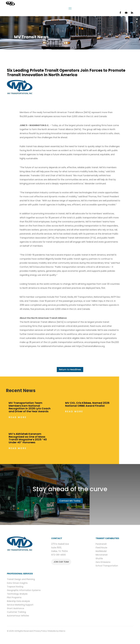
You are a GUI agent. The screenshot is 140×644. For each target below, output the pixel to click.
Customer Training (16, 612)
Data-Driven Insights (17, 583)
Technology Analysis (17, 594)
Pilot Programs (14, 597)
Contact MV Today (70, 501)
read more (18, 417)
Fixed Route (101, 548)
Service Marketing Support (20, 605)
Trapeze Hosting (15, 587)
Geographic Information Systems (24, 590)
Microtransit (102, 555)
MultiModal (101, 551)
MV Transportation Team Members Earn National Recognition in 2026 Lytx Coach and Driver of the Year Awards (30, 407)
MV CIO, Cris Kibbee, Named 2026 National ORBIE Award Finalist (87, 404)
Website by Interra (57, 631)
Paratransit (101, 544)
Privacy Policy (40, 631)
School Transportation (107, 566)
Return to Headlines (70, 370)
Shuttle (99, 558)
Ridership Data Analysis (18, 601)
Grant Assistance (16, 608)
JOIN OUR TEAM (61, 562)
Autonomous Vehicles (18, 616)
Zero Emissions (103, 562)
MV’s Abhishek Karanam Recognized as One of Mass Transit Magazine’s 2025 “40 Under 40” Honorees (28, 438)
